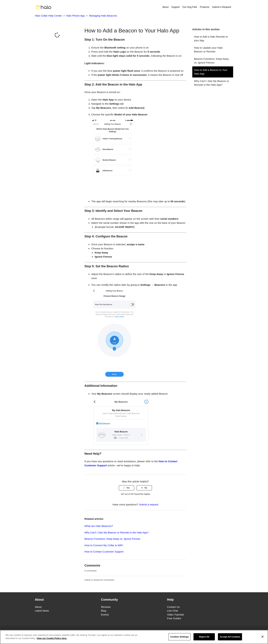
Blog (104, 611)
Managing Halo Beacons (103, 16)
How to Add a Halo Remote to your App (211, 39)
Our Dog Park (190, 7)
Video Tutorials (175, 615)
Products (205, 7)
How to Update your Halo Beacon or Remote (208, 50)
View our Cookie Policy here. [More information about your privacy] (52, 638)
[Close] (263, 637)
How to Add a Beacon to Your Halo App (211, 72)
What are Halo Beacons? (99, 526)
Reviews (106, 607)
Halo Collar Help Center (48, 16)
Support (175, 7)
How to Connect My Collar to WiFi (104, 545)
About (166, 7)
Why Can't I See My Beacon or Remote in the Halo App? (212, 83)
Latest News (42, 611)
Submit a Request (222, 7)
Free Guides (174, 618)
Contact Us (173, 607)
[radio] (126, 488)
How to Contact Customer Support (104, 552)
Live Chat (172, 611)
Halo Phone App (76, 16)
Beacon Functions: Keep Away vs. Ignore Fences (211, 61)
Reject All (204, 637)
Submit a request (148, 504)
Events (105, 615)
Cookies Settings (179, 637)
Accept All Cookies (230, 637)
